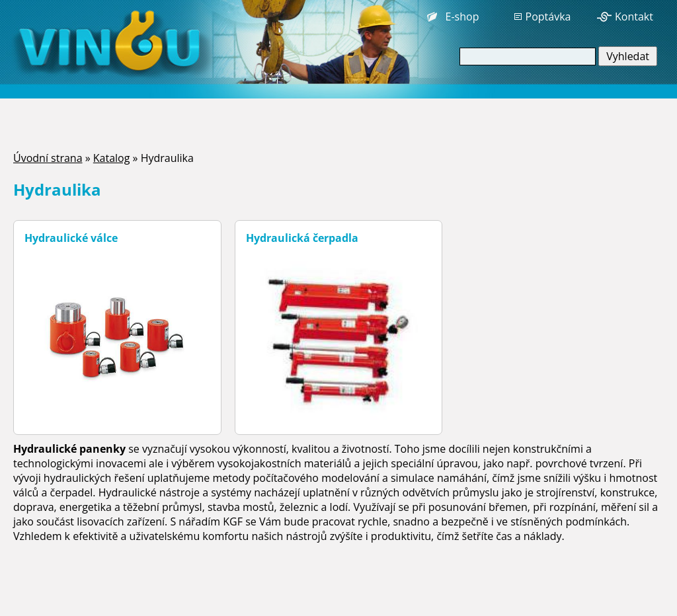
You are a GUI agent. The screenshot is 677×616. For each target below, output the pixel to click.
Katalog (112, 158)
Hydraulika (167, 158)
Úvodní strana (48, 158)
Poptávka (548, 17)
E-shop (462, 17)
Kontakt (634, 17)
